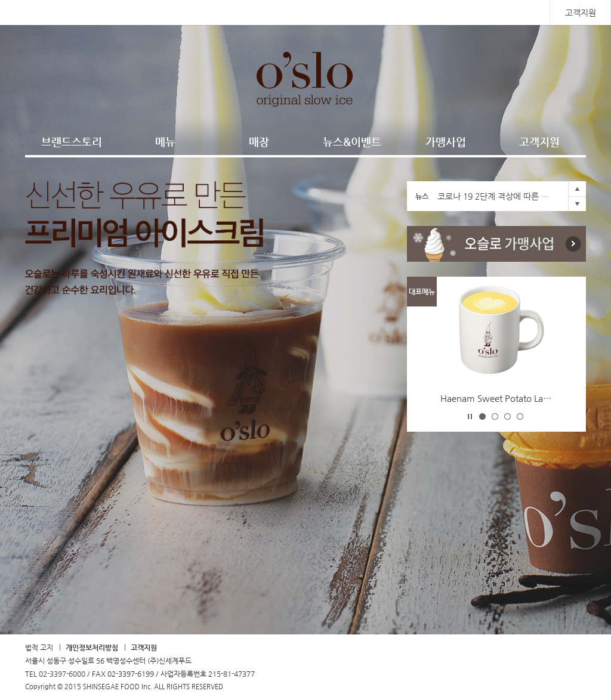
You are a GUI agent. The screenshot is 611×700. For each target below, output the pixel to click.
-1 (482, 416)
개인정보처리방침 (92, 648)
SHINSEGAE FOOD (79, 13)
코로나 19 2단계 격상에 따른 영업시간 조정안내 (496, 196)
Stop (470, 416)
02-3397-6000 (62, 674)
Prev (577, 189)
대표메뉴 (422, 292)
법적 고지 (39, 648)
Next (577, 204)
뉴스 (422, 196)
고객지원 (581, 13)
